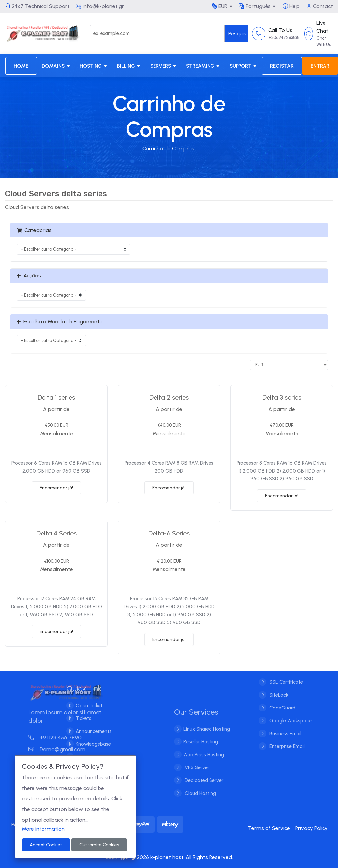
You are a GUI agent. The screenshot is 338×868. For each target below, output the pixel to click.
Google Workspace (290, 715)
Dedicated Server (203, 786)
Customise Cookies (99, 845)
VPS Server (196, 773)
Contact (320, 6)
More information (43, 829)
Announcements (88, 731)
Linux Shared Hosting (207, 734)
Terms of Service (269, 828)
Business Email (285, 728)
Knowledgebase (88, 744)
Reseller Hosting (201, 747)
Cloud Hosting (200, 798)
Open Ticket (84, 706)
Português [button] (255, 6)
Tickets (78, 718)
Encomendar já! (56, 488)
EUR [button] (220, 6)
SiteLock (278, 690)
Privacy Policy (311, 828)
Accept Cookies (46, 845)
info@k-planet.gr (100, 6)
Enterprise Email (286, 741)
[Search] (157, 34)
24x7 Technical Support (37, 6)
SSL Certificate (286, 677)
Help (291, 6)
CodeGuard (282, 703)
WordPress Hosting (204, 760)
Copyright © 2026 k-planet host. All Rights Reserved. (169, 857)
